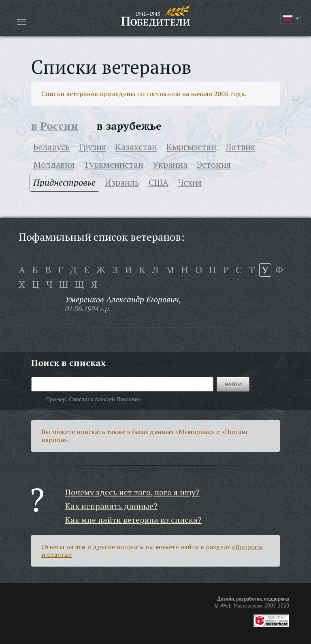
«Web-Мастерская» (241, 605)
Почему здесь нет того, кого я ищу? (132, 492)
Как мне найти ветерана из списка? (133, 520)
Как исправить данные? (111, 506)
